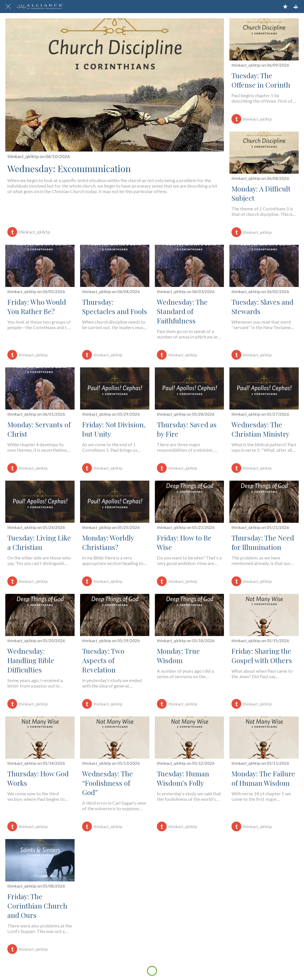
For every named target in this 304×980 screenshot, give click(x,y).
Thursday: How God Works (38, 778)
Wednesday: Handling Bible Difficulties (31, 660)
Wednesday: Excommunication (69, 168)
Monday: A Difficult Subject (261, 193)
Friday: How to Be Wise (184, 542)
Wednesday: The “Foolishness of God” (107, 783)
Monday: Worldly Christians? (108, 542)
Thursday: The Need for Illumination (263, 542)
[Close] (8, 7)
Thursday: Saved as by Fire (187, 429)
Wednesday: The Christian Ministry (260, 429)
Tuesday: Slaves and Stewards (262, 307)
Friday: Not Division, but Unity (114, 429)
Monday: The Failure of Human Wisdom (263, 778)
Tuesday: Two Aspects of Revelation (103, 660)
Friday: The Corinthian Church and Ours (37, 906)
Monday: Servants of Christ (39, 429)
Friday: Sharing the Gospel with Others (262, 656)
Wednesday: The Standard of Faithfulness (182, 311)
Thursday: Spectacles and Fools (115, 307)
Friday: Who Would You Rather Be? (37, 307)
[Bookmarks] (285, 7)
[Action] (296, 7)
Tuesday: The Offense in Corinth (261, 80)
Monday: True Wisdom (178, 656)
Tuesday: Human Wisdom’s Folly (183, 778)
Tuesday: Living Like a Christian (39, 542)
